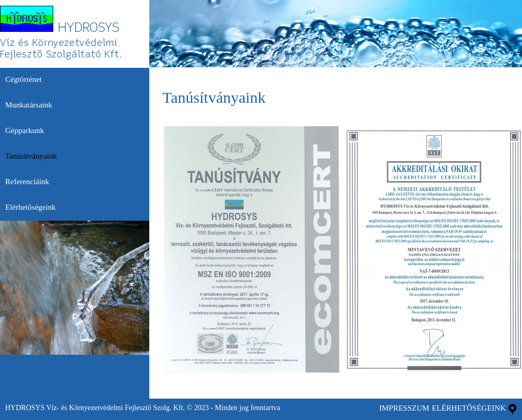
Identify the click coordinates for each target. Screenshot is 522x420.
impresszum (404, 408)
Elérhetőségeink (469, 408)
